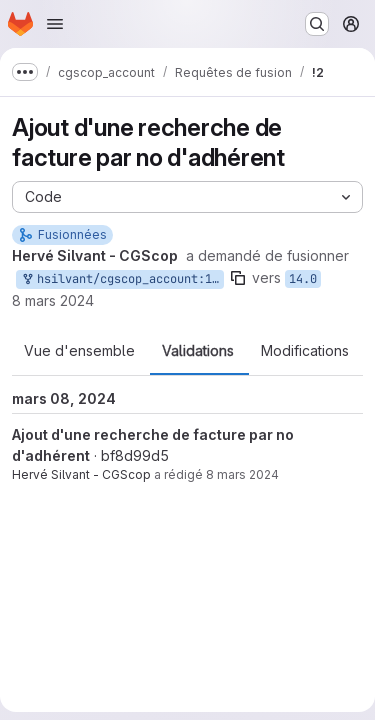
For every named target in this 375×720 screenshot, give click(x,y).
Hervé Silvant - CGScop (81, 474)
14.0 (303, 279)
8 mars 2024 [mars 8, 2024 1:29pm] (242, 474)
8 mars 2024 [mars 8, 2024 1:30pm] (53, 300)
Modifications (305, 351)
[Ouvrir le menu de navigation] (55, 24)
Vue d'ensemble (79, 351)
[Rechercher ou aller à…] (317, 24)
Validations (198, 351)
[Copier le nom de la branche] (238, 278)
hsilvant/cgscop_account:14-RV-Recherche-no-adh (122, 279)
